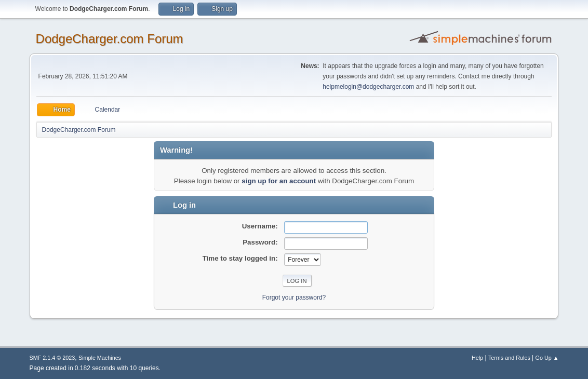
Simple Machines (100, 358)
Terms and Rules (509, 358)
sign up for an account (279, 181)
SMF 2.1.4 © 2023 (52, 358)
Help (477, 358)
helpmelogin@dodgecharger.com (368, 87)
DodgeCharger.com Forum (110, 39)
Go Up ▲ (547, 358)
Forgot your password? (294, 297)
